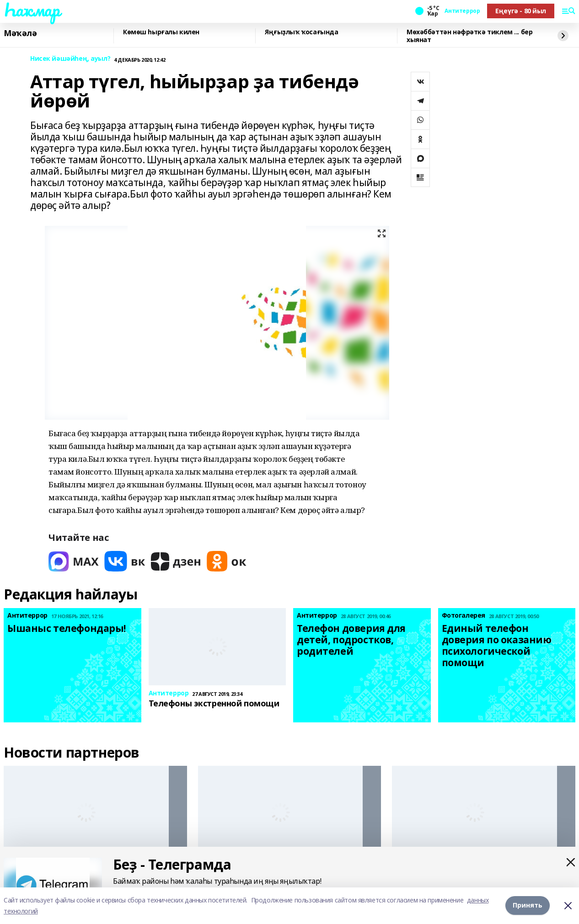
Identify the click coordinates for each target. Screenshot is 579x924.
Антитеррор (462, 11)
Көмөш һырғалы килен (161, 32)
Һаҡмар (32, 10)
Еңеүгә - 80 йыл (521, 11)
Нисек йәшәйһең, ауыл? (70, 59)
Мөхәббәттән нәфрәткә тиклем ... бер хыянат (469, 36)
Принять (528, 905)
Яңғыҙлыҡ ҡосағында (301, 32)
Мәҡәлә (20, 33)
